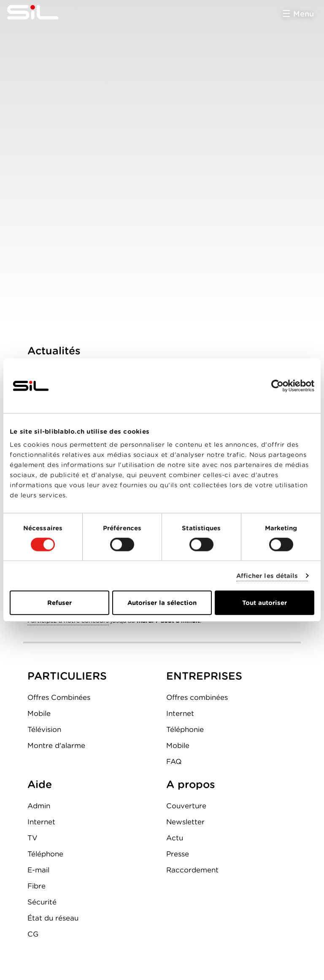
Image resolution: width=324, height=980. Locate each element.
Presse (178, 854)
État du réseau (53, 918)
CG (33, 934)
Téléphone (45, 854)
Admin (39, 806)
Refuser (59, 603)
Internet (180, 713)
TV (32, 838)
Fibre (36, 886)
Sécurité (42, 902)
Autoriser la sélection (162, 603)
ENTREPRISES (204, 676)
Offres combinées (197, 697)
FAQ (174, 761)
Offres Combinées (59, 697)
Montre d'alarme (56, 745)
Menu (304, 14)
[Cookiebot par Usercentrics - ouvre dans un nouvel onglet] (277, 386)
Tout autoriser (265, 603)
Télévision (44, 729)
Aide (40, 784)
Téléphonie (185, 729)
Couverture (186, 806)
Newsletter (185, 822)
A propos (191, 784)
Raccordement (192, 870)
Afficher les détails (267, 575)
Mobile (39, 713)
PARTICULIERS (67, 676)
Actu (175, 838)
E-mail (38, 870)
